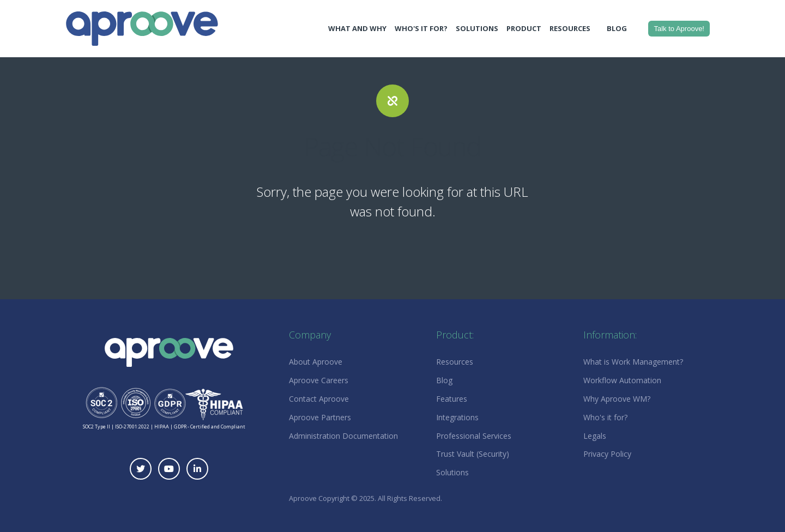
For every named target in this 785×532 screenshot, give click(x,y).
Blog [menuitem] (617, 28)
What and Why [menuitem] (357, 28)
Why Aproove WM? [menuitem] (617, 399)
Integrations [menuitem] (457, 417)
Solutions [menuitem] (477, 28)
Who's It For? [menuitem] (421, 28)
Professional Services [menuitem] (474, 436)
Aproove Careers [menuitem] (319, 380)
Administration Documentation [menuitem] (343, 436)
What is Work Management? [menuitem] (633, 362)
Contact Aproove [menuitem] (319, 399)
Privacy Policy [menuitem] (607, 454)
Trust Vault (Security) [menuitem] (473, 454)
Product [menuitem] (524, 28)
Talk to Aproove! (679, 29)
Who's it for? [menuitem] (605, 417)
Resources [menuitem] (570, 28)
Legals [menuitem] (595, 436)
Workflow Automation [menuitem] (622, 380)
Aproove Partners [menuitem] (320, 417)
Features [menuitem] (452, 399)
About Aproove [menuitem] (316, 362)
